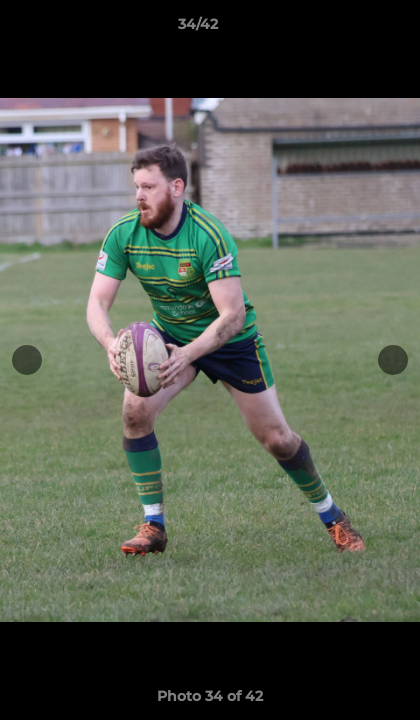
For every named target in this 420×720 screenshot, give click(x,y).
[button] (348, 29)
